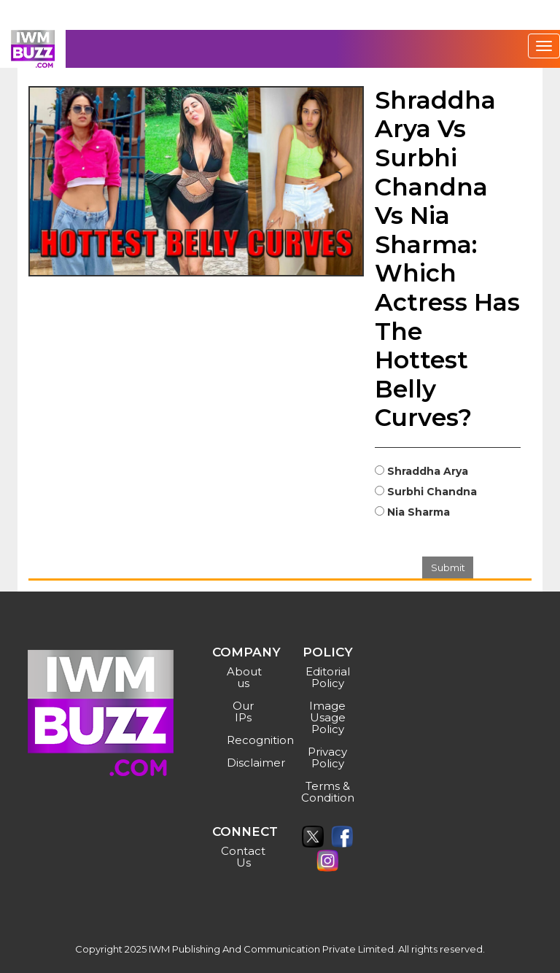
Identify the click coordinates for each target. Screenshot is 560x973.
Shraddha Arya (428, 471)
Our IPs (243, 712)
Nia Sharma (419, 512)
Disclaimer (245, 763)
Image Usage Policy (327, 717)
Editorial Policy (328, 677)
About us (244, 677)
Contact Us (243, 857)
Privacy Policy (327, 757)
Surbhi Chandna (432, 492)
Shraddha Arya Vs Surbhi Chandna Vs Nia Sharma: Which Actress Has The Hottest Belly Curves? (447, 259)
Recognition (245, 740)
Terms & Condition (328, 792)
